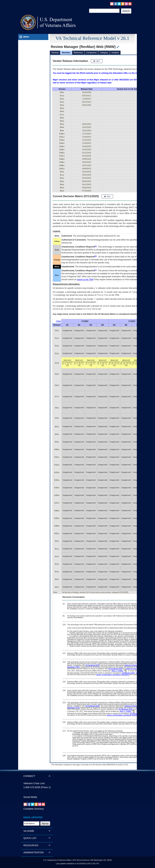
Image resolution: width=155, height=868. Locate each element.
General (55, 53)
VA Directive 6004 (128, 673)
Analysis (115, 53)
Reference (78, 53)
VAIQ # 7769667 (117, 671)
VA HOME (29, 831)
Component (91, 53)
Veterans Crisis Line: (34, 783)
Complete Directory (34, 809)
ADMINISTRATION (33, 852)
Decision (66, 53)
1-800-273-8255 (32, 787)
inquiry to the (85, 280)
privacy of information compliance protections (113, 675)
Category (104, 53)
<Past (58, 321)
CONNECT (29, 776)
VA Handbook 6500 (92, 665)
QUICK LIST (30, 838)
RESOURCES (31, 845)
